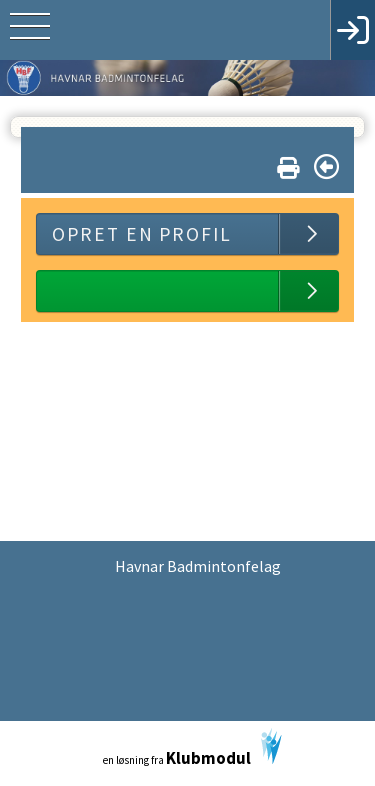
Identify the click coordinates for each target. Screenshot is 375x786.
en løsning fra (192, 748)
